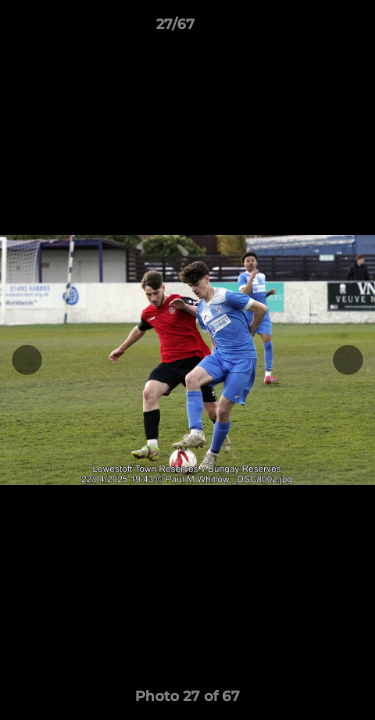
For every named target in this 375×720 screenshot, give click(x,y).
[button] (303, 29)
